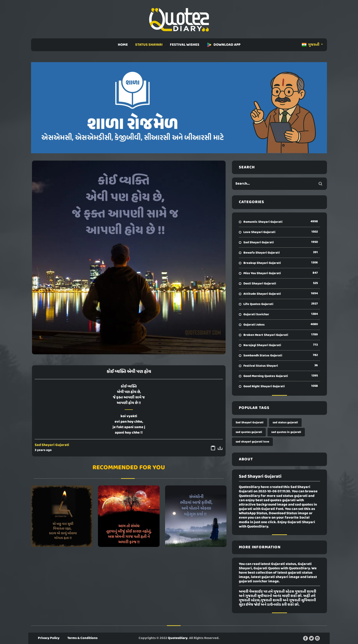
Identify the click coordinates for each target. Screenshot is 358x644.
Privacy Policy (49, 638)
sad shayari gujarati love (252, 442)
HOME (123, 45)
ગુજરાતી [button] (311, 45)
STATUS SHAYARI (149, 45)
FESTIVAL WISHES (185, 45)
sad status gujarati (285, 423)
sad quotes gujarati (249, 432)
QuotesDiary (178, 638)
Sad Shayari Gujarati (52, 445)
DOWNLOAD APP (224, 45)
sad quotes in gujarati (286, 432)
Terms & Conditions (82, 638)
